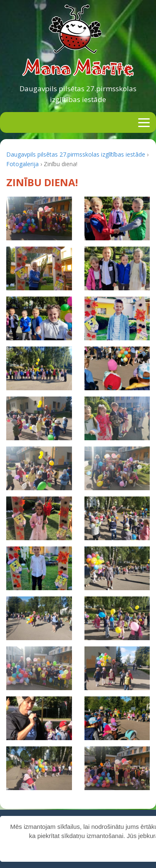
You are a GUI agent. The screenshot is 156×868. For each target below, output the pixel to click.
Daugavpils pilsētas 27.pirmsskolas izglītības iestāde (78, 94)
